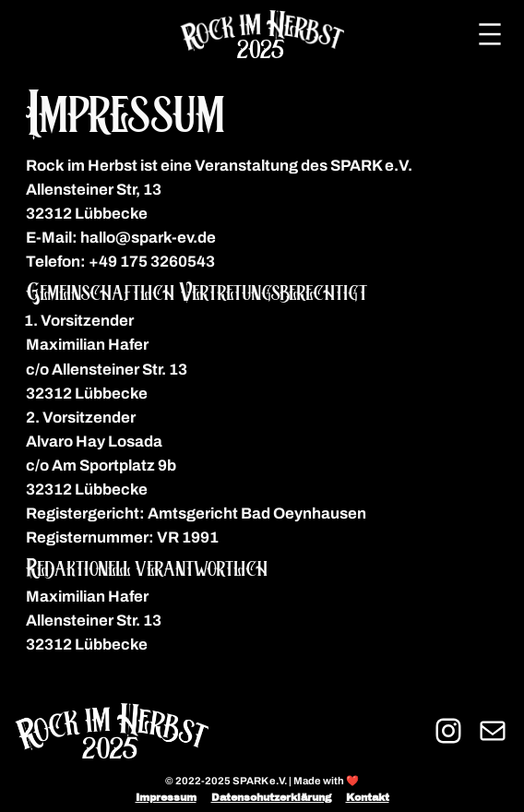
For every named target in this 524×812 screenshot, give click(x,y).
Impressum (166, 797)
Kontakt (368, 797)
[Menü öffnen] (490, 34)
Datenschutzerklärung (271, 797)
